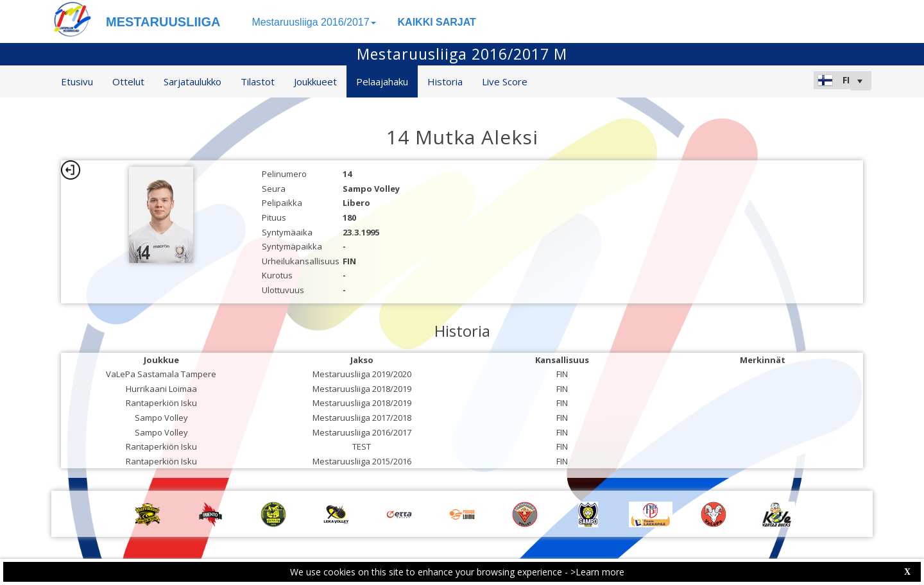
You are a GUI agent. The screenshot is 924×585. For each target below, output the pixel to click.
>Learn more (597, 572)
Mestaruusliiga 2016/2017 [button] (313, 22)
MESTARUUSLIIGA (163, 22)
